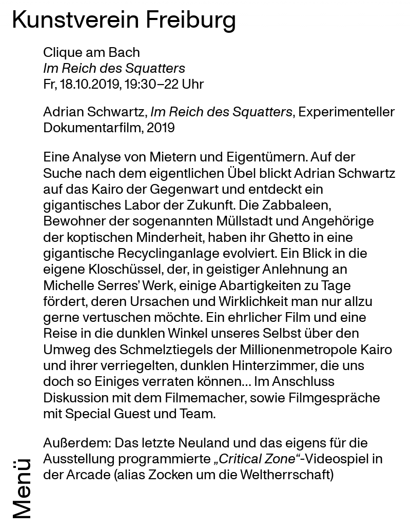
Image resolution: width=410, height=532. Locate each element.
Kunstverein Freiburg (124, 18)
